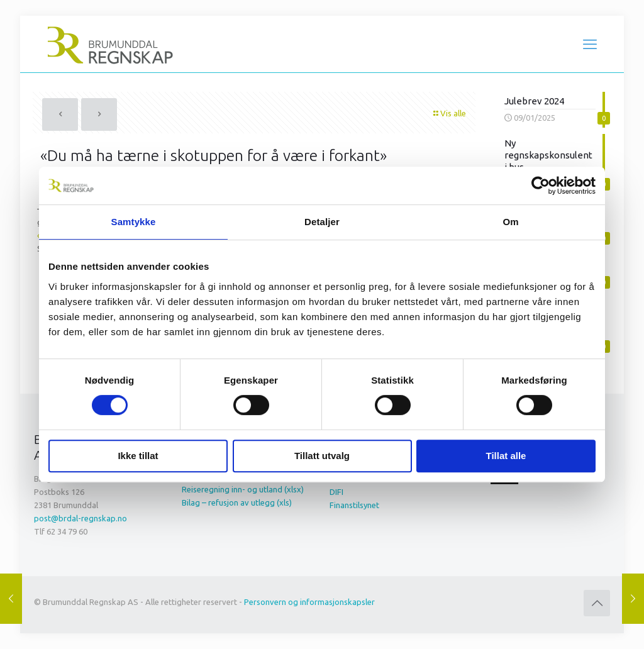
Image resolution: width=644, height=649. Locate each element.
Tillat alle (506, 456)
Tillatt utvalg (322, 456)
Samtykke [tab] (134, 222)
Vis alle (449, 113)
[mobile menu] (590, 44)
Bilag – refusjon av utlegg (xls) (237, 502)
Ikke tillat (138, 456)
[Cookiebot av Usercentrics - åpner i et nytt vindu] (541, 186)
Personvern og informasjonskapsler (309, 602)
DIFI (336, 492)
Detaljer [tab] (322, 222)
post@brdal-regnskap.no (80, 518)
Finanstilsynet (354, 505)
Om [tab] (510, 222)
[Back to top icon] (597, 603)
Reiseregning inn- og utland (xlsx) (243, 489)
